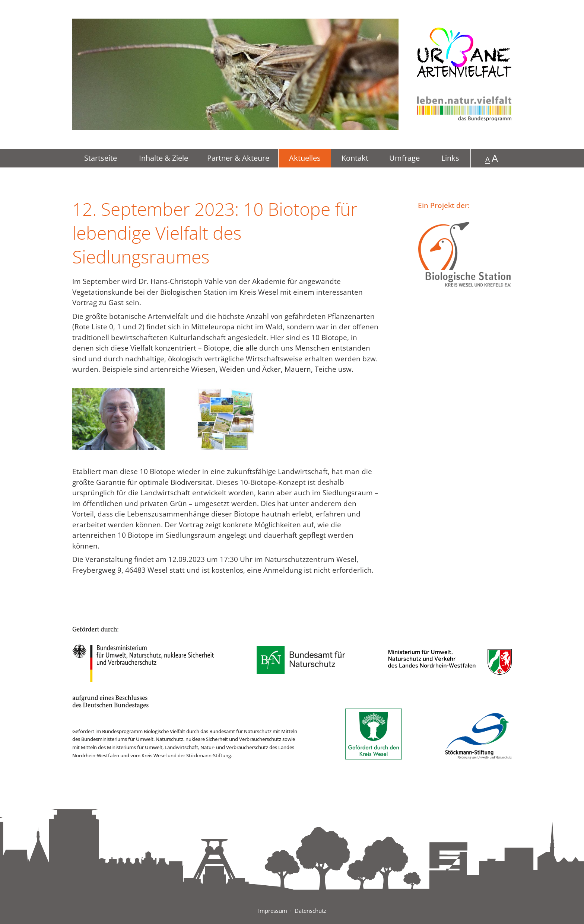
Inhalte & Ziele (164, 158)
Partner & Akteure (238, 158)
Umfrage (404, 158)
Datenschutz (310, 911)
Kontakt (355, 158)
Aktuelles (305, 158)
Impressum (273, 911)
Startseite (101, 158)
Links (450, 158)
